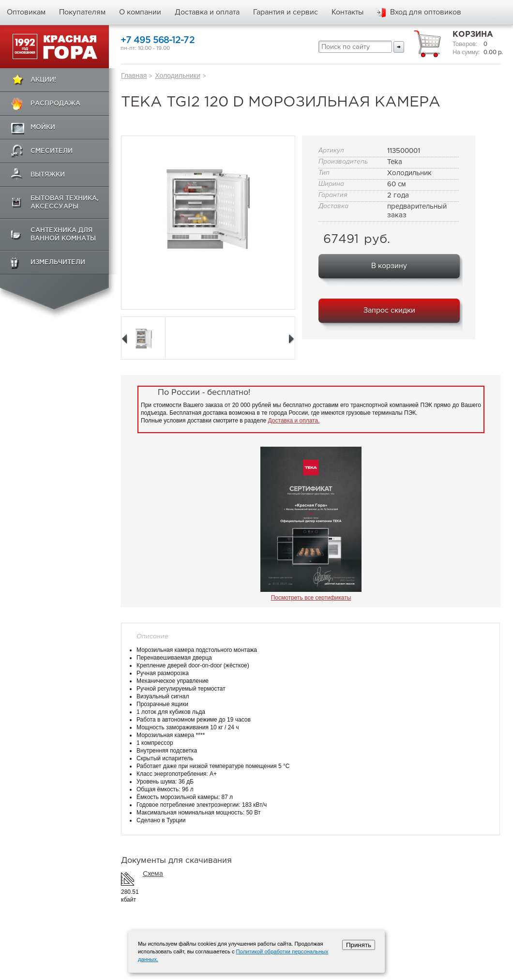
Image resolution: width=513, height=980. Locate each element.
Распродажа (55, 104)
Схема (153, 874)
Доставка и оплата (207, 12)
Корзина (473, 35)
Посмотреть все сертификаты (311, 598)
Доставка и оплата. (294, 421)
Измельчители (58, 263)
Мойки (43, 128)
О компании (140, 12)
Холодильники (177, 75)
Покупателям (82, 12)
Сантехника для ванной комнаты (63, 235)
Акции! (43, 80)
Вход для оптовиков (426, 12)
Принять (359, 945)
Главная (134, 75)
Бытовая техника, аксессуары (65, 203)
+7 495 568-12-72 (158, 40)
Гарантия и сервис (286, 12)
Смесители (52, 151)
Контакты (347, 12)
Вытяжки (48, 175)
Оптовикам (26, 12)
